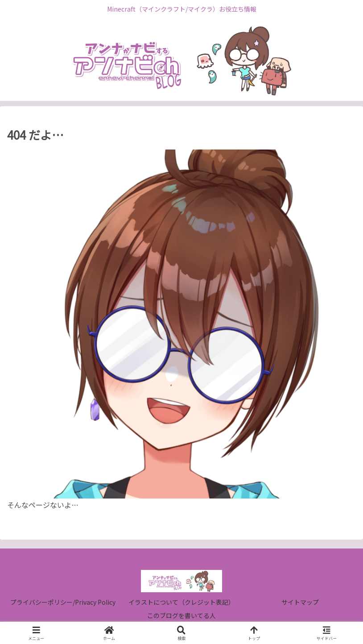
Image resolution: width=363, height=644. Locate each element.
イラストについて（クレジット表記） (181, 602)
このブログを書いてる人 (181, 615)
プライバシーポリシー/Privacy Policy (63, 602)
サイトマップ (300, 602)
